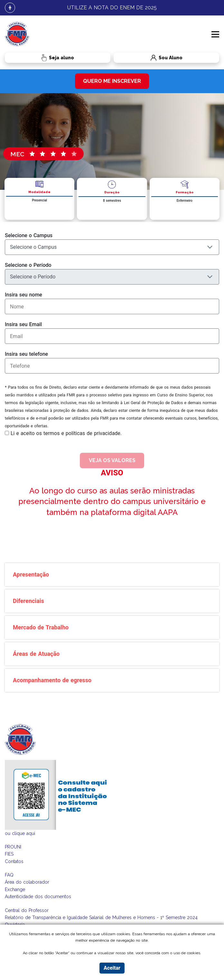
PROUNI (13, 847)
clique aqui (23, 833)
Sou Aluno (148, 58)
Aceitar (112, 968)
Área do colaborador (27, 882)
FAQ (9, 875)
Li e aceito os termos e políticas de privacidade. (66, 433)
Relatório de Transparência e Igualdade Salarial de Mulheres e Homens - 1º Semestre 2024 (101, 917)
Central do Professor (27, 910)
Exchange (15, 889)
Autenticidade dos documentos (38, 897)
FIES (9, 854)
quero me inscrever (112, 81)
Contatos (14, 861)
